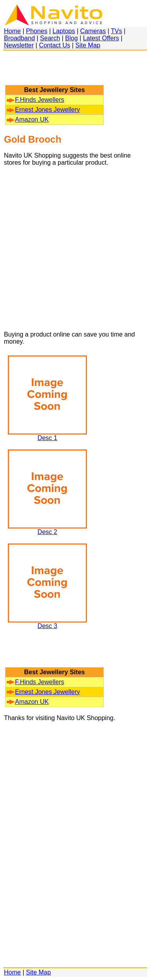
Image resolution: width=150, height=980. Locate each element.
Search (50, 38)
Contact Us (55, 45)
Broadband (19, 38)
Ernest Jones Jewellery (43, 110)
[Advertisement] (54, 71)
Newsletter (19, 45)
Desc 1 (47, 435)
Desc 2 (47, 529)
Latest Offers (101, 38)
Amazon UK (28, 119)
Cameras (93, 31)
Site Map (88, 45)
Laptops (64, 31)
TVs (116, 31)
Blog (71, 38)
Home (12, 31)
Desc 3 (47, 623)
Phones (37, 31)
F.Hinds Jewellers (35, 100)
